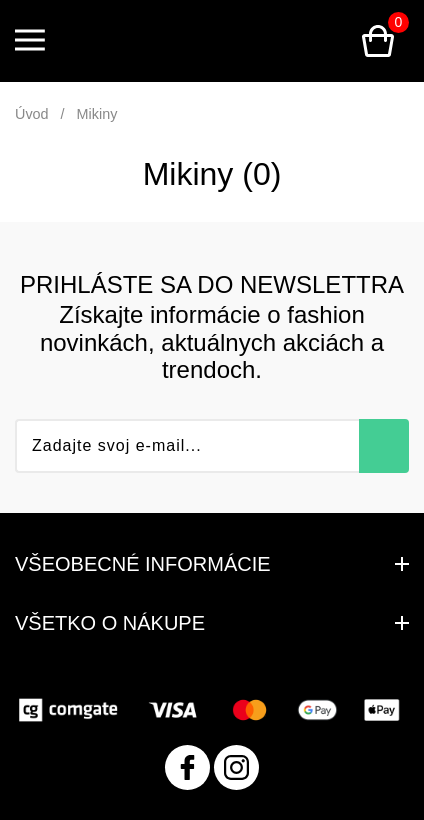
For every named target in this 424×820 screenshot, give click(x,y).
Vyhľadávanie (329, 41)
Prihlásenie (280, 41)
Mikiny (97, 114)
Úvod (32, 114)
